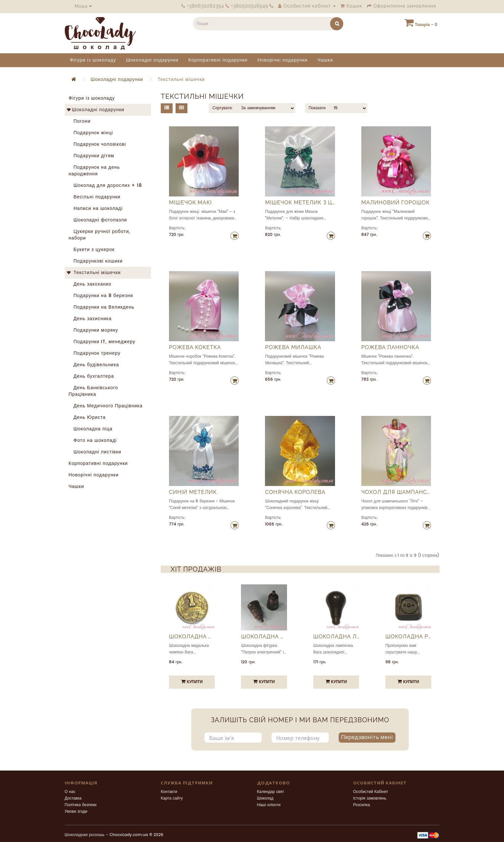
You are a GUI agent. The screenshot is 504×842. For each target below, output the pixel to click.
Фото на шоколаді (93, 440)
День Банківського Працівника (93, 391)
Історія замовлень (370, 798)
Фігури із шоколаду (93, 60)
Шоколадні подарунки (152, 60)
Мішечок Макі (190, 203)
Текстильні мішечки (181, 79)
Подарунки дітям (92, 156)
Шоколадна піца (91, 429)
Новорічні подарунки (282, 60)
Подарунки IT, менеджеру (102, 342)
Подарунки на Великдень (102, 307)
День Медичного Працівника (106, 406)
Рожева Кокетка (195, 347)
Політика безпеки (81, 805)
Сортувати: (223, 108)
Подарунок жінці (91, 133)
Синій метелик (193, 492)
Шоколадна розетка (408, 637)
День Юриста (87, 417)
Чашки (325, 60)
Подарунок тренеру (95, 353)
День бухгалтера (91, 376)
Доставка (73, 798)
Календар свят (271, 792)
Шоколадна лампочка (336, 637)
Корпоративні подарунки (218, 60)
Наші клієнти (269, 805)
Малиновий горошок (396, 203)
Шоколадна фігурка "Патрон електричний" (264, 637)
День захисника (90, 319)
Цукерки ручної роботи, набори (100, 235)
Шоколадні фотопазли (98, 220)
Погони (80, 121)
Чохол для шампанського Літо (396, 492)
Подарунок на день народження (94, 171)
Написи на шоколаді (96, 208)
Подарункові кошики (96, 261)
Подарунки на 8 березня (101, 296)
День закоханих (90, 284)
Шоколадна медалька (192, 637)
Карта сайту (172, 798)
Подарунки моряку (94, 330)
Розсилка (361, 805)
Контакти (169, 792)
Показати (317, 108)
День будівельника (94, 365)
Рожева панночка (390, 347)
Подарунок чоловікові (97, 144)
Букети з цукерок (92, 250)
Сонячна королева (295, 492)
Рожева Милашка (293, 347)
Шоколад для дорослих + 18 (106, 185)
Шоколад (265, 798)
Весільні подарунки (95, 197)
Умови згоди (76, 812)
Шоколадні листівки (95, 452)
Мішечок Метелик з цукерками (300, 203)
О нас (70, 792)
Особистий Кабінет (371, 792)
